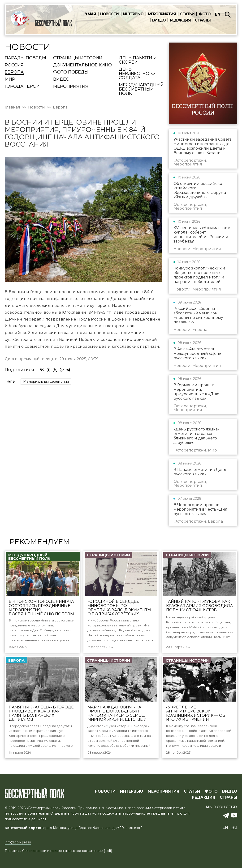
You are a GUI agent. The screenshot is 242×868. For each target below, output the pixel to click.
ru (234, 827)
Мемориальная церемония (46, 382)
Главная (12, 107)
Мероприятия (162, 14)
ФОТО (211, 791)
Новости (109, 14)
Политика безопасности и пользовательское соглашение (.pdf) (58, 851)
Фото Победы (71, 72)
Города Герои (22, 87)
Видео (159, 20)
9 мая (90, 14)
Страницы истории (78, 58)
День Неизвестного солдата (137, 74)
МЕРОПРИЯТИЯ (164, 791)
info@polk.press (18, 842)
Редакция (180, 20)
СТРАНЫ (229, 798)
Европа (14, 72)
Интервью (133, 14)
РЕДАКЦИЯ (204, 798)
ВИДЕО (230, 791)
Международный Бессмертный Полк (141, 89)
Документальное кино (82, 65)
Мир (10, 79)
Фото (205, 14)
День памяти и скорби (138, 60)
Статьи (187, 14)
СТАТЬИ (192, 791)
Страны (203, 20)
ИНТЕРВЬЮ (132, 791)
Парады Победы (25, 58)
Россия (14, 65)
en (218, 14)
